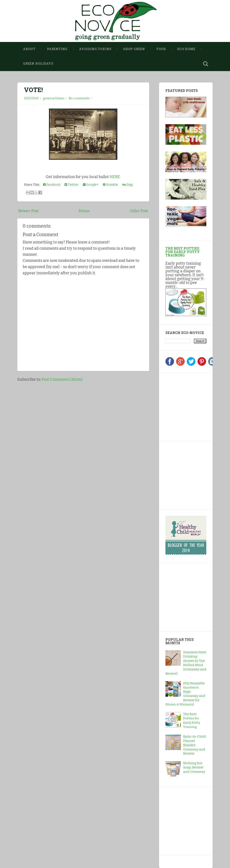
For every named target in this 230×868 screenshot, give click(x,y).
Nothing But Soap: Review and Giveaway (194, 767)
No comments (79, 98)
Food (161, 49)
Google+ (91, 185)
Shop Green (134, 49)
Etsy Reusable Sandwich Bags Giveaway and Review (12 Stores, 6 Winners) (185, 694)
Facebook (52, 185)
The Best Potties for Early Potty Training (183, 252)
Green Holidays (38, 64)
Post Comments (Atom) (62, 379)
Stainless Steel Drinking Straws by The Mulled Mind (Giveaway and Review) (186, 663)
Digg (128, 185)
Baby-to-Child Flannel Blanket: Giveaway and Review (195, 745)
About (29, 49)
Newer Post (29, 211)
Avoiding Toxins (95, 49)
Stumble (110, 185)
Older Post (139, 211)
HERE (115, 177)
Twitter (72, 185)
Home (84, 211)
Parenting (57, 49)
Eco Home (186, 49)
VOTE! (33, 90)
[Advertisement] (192, 406)
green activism (54, 98)
